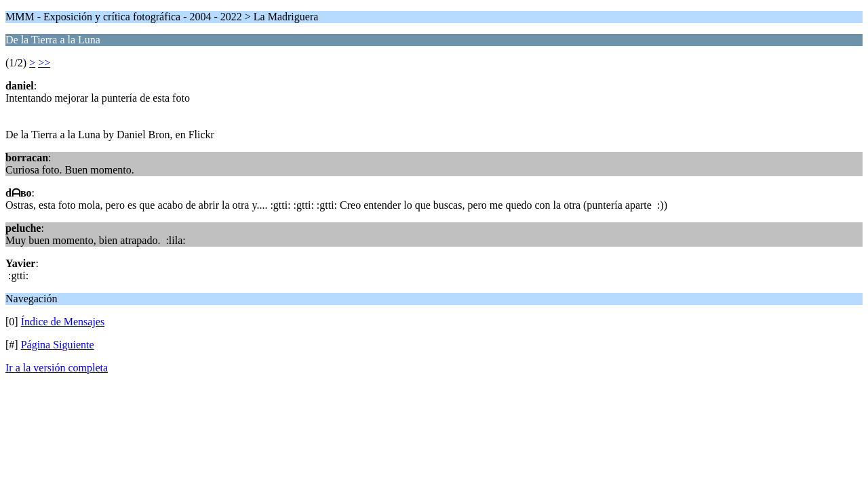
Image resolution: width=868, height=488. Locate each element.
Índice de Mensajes (63, 322)
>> (44, 63)
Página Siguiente (58, 345)
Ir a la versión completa (57, 368)
